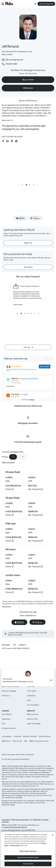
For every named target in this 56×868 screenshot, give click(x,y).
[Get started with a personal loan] (28, 267)
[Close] (52, 835)
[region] (28, 850)
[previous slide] (22, 185)
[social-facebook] (3, 141)
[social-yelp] (12, 141)
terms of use (15, 845)
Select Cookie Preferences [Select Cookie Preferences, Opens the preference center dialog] (28, 851)
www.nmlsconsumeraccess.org (15, 827)
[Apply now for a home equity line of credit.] (28, 243)
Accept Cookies (28, 864)
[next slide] (34, 185)
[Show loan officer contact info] (51, 680)
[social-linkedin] (7, 141)
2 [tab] (23, 457)
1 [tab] (13, 457)
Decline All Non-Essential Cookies (28, 857)
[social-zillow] (16, 141)
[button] (3, 4)
